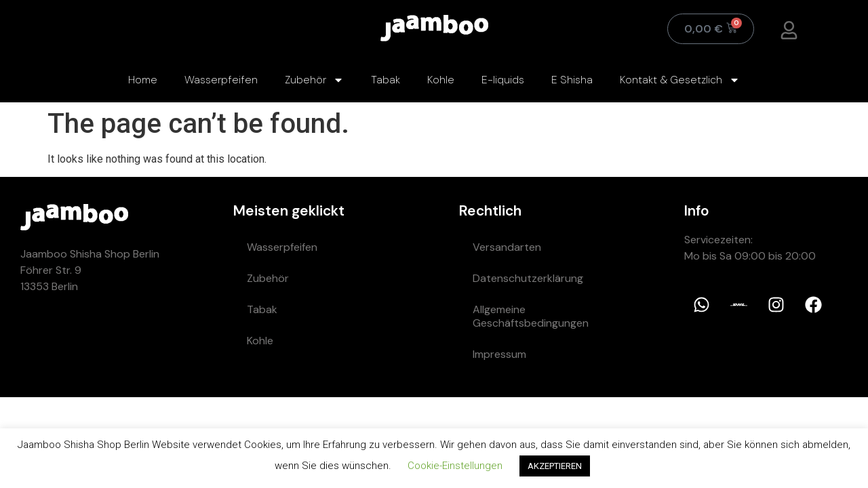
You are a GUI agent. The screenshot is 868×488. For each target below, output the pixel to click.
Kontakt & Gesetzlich (680, 80)
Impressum (499, 354)
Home (143, 80)
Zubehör (314, 80)
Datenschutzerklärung (528, 278)
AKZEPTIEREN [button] (555, 466)
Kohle (441, 80)
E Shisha (572, 80)
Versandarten (507, 247)
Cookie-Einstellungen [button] (455, 466)
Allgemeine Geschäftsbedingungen (531, 316)
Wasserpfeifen (221, 80)
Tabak (386, 80)
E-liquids (503, 80)
